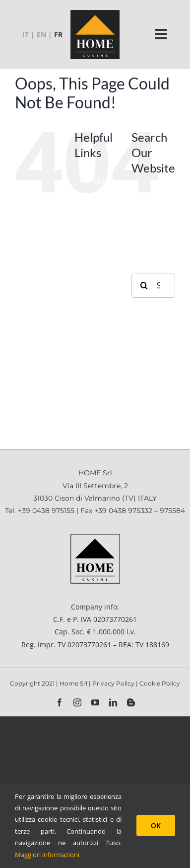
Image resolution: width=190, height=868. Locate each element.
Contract (110, 258)
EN (41, 35)
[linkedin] (113, 702)
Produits (110, 220)
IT (26, 35)
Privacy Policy (114, 683)
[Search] (144, 285)
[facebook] (60, 702)
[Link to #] (161, 34)
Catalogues (115, 309)
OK (156, 825)
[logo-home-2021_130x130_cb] (95, 13)
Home (105, 181)
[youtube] (95, 702)
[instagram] (77, 702)
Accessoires (116, 239)
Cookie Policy (160, 683)
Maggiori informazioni (47, 855)
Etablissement (120, 200)
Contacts (110, 407)
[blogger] (131, 702)
